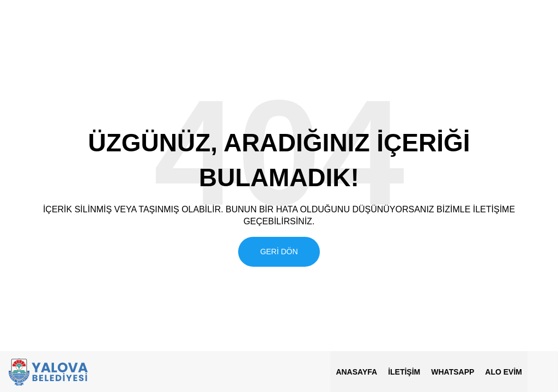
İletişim (404, 372)
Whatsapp (453, 372)
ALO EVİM (504, 372)
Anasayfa (356, 372)
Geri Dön (279, 251)
